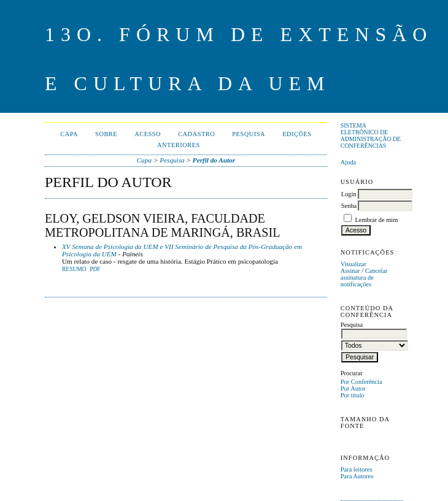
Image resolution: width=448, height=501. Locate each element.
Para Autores (357, 476)
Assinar (350, 271)
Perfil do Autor (214, 160)
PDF (95, 269)
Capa (69, 134)
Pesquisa (249, 134)
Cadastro (196, 134)
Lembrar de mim (376, 220)
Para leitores (357, 469)
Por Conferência (361, 382)
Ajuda (348, 162)
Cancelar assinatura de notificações (364, 277)
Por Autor (353, 388)
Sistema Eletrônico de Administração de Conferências (371, 136)
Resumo (74, 269)
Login (349, 194)
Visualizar (353, 264)
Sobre (106, 134)
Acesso (148, 134)
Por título (353, 395)
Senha (349, 206)
